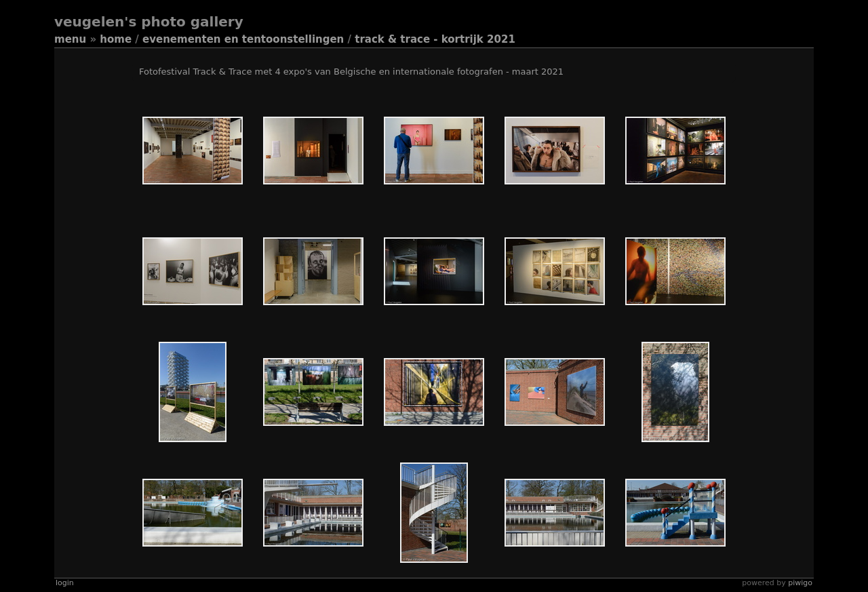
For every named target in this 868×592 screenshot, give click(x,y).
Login (65, 583)
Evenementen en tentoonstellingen (243, 39)
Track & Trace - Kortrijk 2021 (435, 39)
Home (116, 39)
